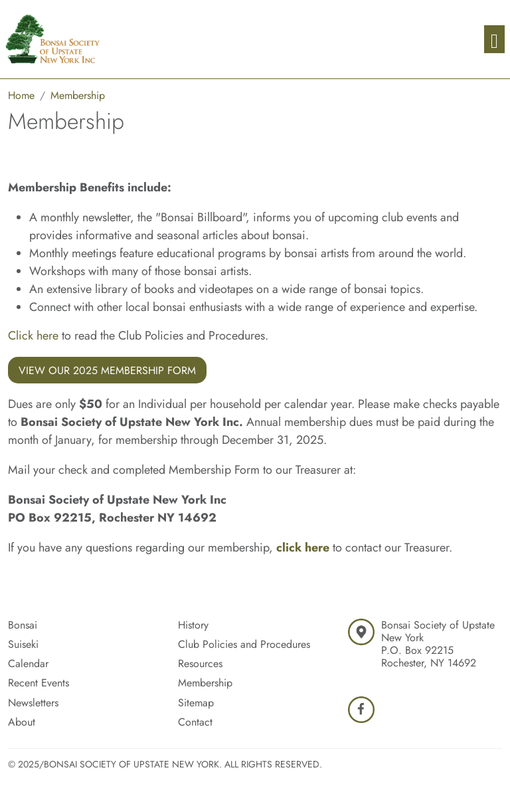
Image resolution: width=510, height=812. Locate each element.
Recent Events (39, 683)
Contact (195, 722)
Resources (200, 663)
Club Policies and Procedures (244, 644)
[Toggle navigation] (494, 40)
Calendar (28, 663)
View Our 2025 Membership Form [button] (107, 370)
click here (303, 548)
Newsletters (33, 703)
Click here (33, 336)
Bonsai (23, 625)
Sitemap (196, 703)
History (193, 625)
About (22, 722)
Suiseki (23, 644)
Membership (205, 683)
